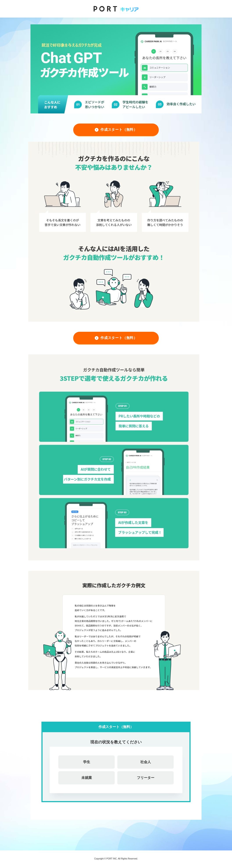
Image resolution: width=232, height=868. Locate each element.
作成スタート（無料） (119, 130)
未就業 (87, 778)
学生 (87, 762)
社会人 (146, 762)
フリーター (146, 778)
